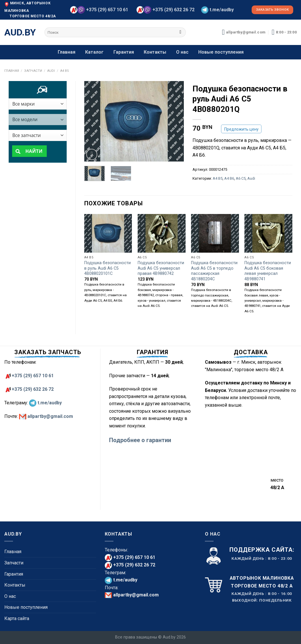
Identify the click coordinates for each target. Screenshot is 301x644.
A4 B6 (229, 178)
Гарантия (124, 52)
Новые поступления (221, 52)
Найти (33, 151)
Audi (51, 71)
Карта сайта (17, 618)
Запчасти (33, 71)
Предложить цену (241, 129)
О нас (182, 52)
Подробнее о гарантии (140, 440)
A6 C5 (241, 178)
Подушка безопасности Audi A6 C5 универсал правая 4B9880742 (161, 268)
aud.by (20, 32)
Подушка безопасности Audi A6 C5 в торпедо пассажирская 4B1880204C (214, 271)
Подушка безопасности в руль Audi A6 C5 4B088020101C (108, 268)
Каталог (94, 52)
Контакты (155, 52)
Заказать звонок (272, 10)
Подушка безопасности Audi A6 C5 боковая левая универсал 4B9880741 (268, 271)
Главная (67, 52)
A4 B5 (64, 71)
